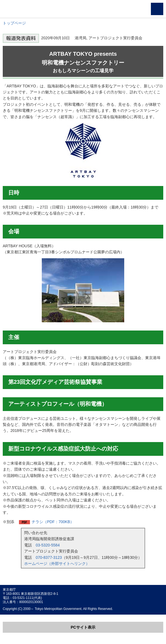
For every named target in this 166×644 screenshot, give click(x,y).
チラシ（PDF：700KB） (53, 522)
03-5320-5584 (48, 545)
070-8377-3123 (49, 557)
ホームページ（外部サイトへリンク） (57, 563)
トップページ (14, 23)
